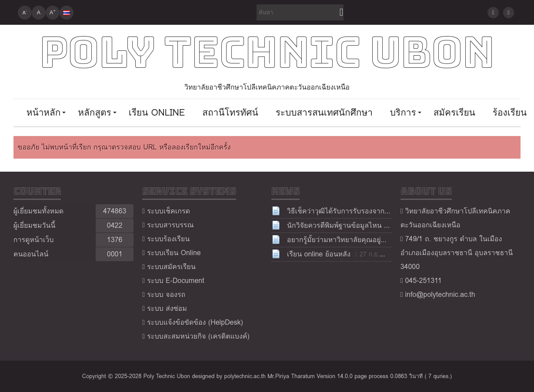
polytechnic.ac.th (245, 376)
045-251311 (423, 281)
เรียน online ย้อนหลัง (319, 254)
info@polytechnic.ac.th (440, 294)
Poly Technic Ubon (267, 52)
